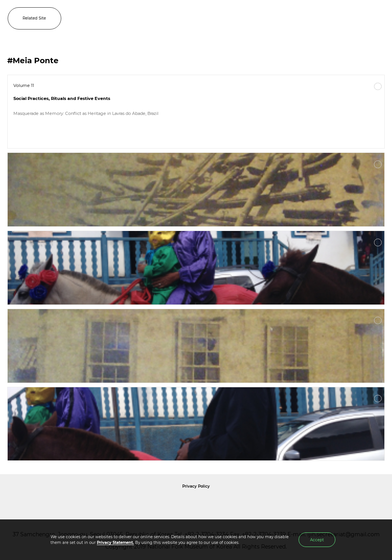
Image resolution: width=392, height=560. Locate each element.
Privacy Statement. (115, 543)
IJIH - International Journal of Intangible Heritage (208, 18)
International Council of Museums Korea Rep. (279, 504)
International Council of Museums (212, 504)
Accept (317, 540)
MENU (379, 18)
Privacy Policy (196, 486)
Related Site (34, 18)
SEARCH (361, 18)
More (378, 87)
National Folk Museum (131, 504)
